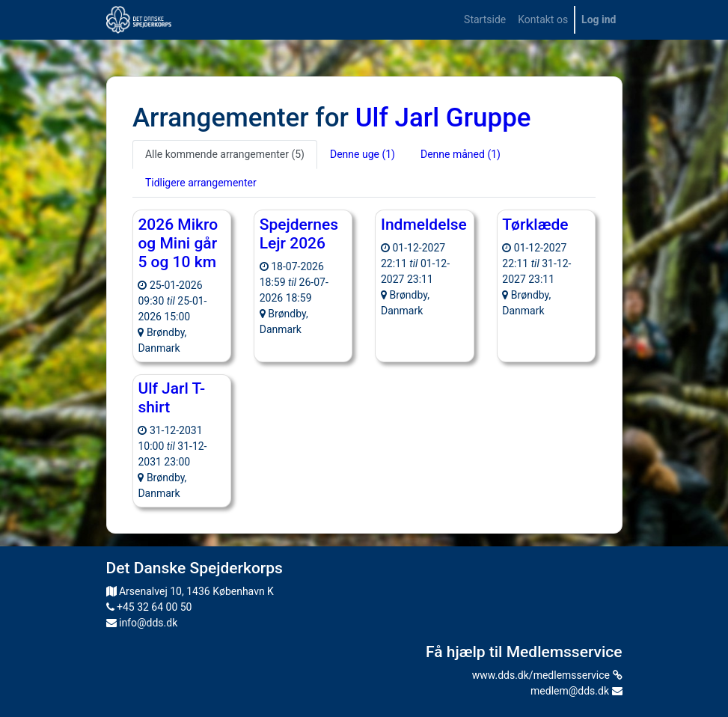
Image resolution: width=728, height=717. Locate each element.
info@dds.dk (142, 623)
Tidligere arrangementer (201, 183)
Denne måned (461, 154)
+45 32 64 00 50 (149, 607)
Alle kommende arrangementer (225, 154)
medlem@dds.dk (576, 691)
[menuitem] (485, 20)
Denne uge (363, 154)
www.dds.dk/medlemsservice (547, 675)
